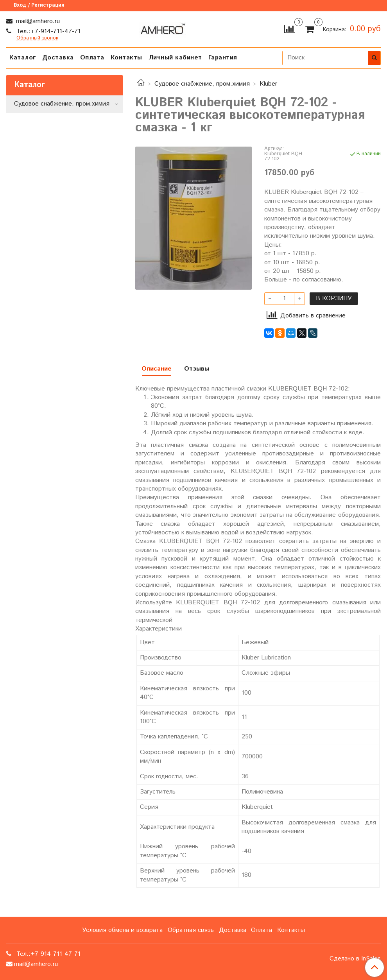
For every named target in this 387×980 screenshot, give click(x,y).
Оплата (92, 58)
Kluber (268, 84)
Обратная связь (191, 930)
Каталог (23, 58)
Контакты (126, 58)
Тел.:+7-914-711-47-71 (47, 31)
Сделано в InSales (355, 959)
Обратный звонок (37, 39)
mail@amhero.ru (37, 21)
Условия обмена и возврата (122, 930)
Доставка (58, 58)
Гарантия (223, 58)
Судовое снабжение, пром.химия (202, 84)
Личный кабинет (175, 58)
